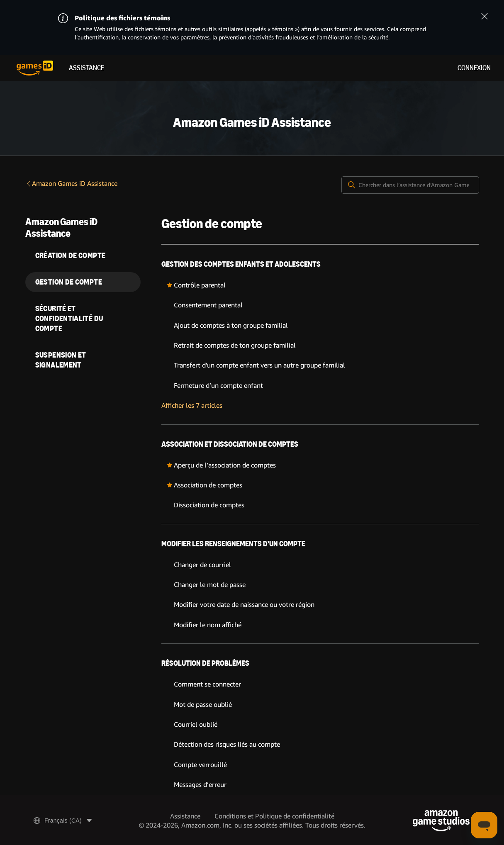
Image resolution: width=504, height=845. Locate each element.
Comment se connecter (207, 684)
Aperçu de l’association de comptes (225, 465)
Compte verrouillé (200, 765)
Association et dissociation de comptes (230, 444)
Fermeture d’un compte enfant (218, 386)
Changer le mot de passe (210, 585)
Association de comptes (208, 485)
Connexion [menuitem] (474, 68)
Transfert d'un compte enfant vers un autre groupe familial (259, 365)
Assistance (86, 68)
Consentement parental (208, 305)
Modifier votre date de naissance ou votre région (244, 605)
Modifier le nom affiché (208, 625)
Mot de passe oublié (203, 705)
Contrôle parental (200, 285)
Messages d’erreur (200, 785)
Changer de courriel (202, 565)
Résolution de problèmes (205, 663)
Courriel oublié (196, 724)
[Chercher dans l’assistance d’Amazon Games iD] (410, 185)
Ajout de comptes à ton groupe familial (231, 325)
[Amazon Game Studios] (441, 821)
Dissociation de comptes (209, 505)
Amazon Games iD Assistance (71, 184)
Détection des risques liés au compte (227, 744)
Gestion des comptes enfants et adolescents (241, 264)
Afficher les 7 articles (192, 405)
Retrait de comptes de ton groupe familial (235, 345)
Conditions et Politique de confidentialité (274, 816)
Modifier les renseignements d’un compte (233, 544)
